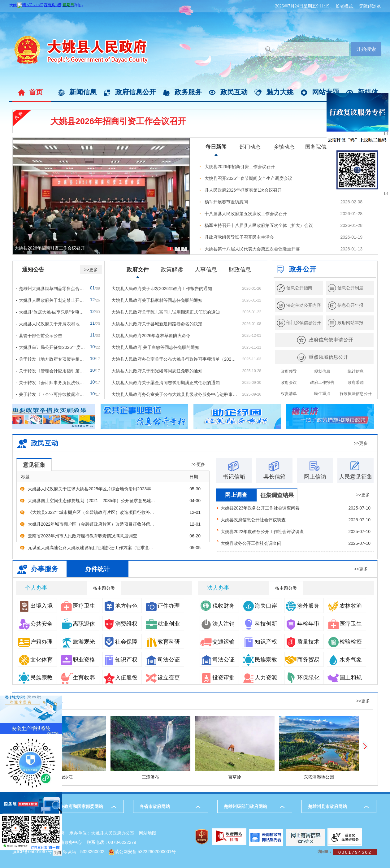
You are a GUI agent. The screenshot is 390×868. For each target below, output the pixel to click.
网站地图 (148, 833)
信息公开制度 (350, 288)
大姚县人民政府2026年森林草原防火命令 (151, 336)
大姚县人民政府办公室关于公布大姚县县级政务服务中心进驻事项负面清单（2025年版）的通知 (174, 394)
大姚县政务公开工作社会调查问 (251, 543)
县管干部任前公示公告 (41, 336)
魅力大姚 (280, 92)
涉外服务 (302, 606)
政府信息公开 (136, 92)
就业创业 (162, 624)
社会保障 (120, 642)
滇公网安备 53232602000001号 (145, 852)
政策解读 (172, 270)
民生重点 (322, 394)
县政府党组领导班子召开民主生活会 (239, 237)
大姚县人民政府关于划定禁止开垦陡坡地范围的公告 (52, 300)
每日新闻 (216, 147)
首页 (36, 92)
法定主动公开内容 (304, 305)
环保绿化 (302, 678)
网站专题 (326, 92)
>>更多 (91, 270)
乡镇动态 (284, 147)
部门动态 (250, 147)
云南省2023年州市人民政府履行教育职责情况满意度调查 (82, 536)
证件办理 (162, 606)
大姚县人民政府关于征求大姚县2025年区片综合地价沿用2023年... (91, 489)
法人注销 (217, 624)
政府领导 (289, 371)
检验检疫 (344, 642)
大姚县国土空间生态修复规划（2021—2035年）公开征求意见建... (91, 501)
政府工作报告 (322, 382)
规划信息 (322, 371)
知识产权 (120, 660)
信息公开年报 (350, 305)
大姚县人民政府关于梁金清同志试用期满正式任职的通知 (166, 383)
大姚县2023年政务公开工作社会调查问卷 (260, 508)
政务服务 (188, 92)
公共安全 (35, 624)
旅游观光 (78, 642)
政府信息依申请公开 (331, 340)
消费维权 (120, 624)
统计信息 (356, 371)
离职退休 (78, 624)
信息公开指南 (299, 288)
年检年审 (302, 624)
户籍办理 (35, 642)
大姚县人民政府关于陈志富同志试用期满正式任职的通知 (166, 312)
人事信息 (206, 270)
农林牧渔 (344, 606)
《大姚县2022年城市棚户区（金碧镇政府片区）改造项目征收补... (91, 512)
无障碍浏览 (370, 6)
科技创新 (260, 624)
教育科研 (162, 642)
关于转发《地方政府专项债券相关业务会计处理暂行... (52, 359)
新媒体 (368, 92)
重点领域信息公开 (328, 357)
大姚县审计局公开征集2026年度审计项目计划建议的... (52, 347)
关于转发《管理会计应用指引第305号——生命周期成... (52, 371)
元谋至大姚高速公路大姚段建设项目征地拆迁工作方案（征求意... (90, 548)
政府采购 (356, 382)
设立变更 (162, 678)
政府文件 (138, 270)
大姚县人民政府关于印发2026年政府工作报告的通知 (162, 289)
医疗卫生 (78, 606)
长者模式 (344, 6)
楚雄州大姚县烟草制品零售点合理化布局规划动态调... (52, 289)
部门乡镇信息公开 (304, 323)
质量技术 (302, 642)
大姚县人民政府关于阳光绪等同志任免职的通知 (157, 371)
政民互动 (234, 92)
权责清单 (289, 394)
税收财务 (217, 606)
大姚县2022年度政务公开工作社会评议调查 (262, 532)
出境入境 (35, 606)
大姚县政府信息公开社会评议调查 (253, 520)
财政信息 (240, 270)
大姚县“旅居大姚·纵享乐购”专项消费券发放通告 (52, 312)
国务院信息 (318, 147)
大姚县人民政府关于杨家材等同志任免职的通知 (157, 300)
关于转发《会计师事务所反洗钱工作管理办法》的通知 (52, 383)
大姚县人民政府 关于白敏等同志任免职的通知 (155, 347)
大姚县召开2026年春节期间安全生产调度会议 (248, 178)
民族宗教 (35, 678)
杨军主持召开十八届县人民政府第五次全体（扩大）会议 (259, 225)
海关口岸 (260, 606)
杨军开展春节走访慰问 (226, 202)
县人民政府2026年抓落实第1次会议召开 (243, 190)
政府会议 (289, 382)
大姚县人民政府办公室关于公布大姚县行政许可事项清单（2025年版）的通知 (174, 359)
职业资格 (78, 660)
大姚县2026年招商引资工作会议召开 (118, 121)
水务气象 (344, 660)
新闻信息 (83, 92)
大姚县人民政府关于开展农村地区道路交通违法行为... (52, 324)
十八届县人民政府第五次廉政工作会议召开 (246, 214)
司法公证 (162, 660)
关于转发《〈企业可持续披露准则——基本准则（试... (52, 394)
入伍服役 (120, 678)
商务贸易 (302, 660)
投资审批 (217, 678)
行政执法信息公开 (356, 394)
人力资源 (260, 678)
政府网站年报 (350, 323)
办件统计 (97, 569)
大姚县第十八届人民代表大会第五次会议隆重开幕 (252, 249)
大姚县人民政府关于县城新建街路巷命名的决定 (157, 324)
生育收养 (78, 678)
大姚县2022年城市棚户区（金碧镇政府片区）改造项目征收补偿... (91, 524)
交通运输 (217, 642)
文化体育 (35, 660)
